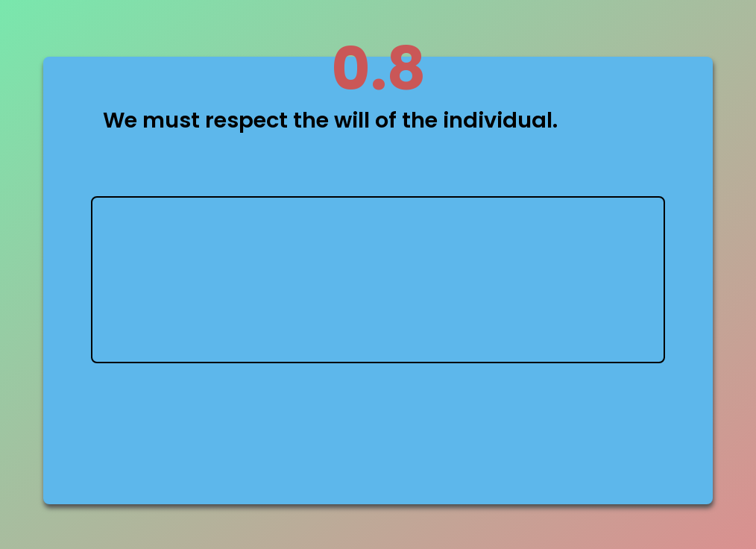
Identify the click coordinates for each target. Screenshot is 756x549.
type (378, 280)
